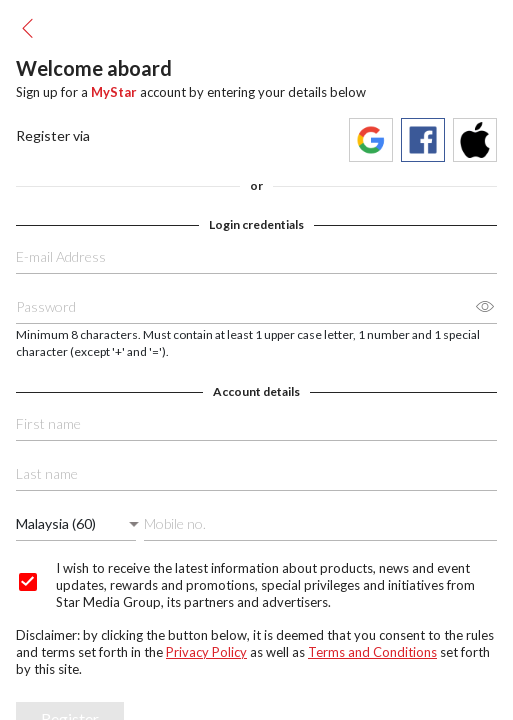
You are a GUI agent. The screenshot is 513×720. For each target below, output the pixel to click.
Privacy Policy (206, 652)
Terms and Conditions (372, 652)
